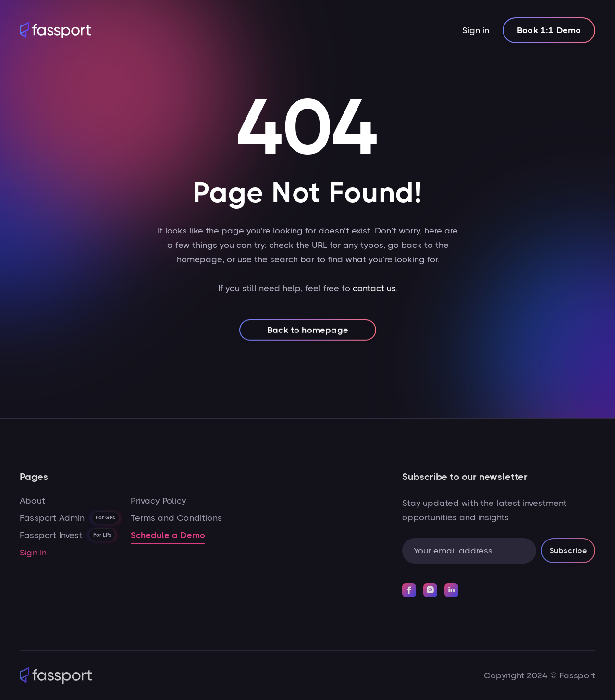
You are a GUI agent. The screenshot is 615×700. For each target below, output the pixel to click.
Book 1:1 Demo (549, 30)
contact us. (375, 293)
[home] (55, 30)
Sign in (476, 30)
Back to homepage (308, 339)
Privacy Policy (158, 501)
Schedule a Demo (168, 535)
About (32, 501)
